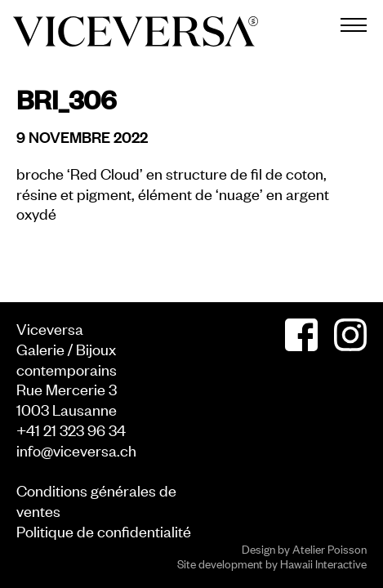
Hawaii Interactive (323, 563)
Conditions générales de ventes (96, 500)
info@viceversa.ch (76, 450)
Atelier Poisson (330, 548)
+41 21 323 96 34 (71, 429)
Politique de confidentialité (104, 530)
